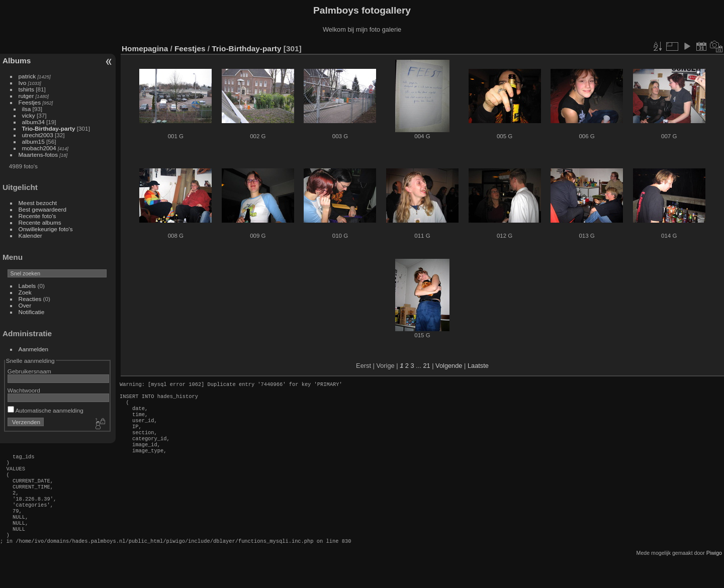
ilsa (27, 109)
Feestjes (30, 102)
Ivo (23, 83)
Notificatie (32, 312)
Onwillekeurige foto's (46, 229)
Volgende (449, 366)
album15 (33, 141)
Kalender (30, 235)
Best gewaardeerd (43, 209)
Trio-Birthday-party (49, 128)
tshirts (26, 89)
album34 (33, 122)
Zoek (25, 292)
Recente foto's (37, 216)
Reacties (30, 299)
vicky (29, 115)
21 (426, 366)
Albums (17, 61)
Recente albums (40, 222)
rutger (26, 96)
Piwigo (714, 580)
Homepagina (145, 48)
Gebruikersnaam (29, 371)
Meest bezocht (38, 203)
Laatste (478, 366)
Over (25, 305)
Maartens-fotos (38, 155)
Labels (27, 286)
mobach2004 (39, 148)
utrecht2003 (38, 135)
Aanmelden (34, 349)
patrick (27, 76)
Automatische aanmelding (46, 410)
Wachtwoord (24, 390)
